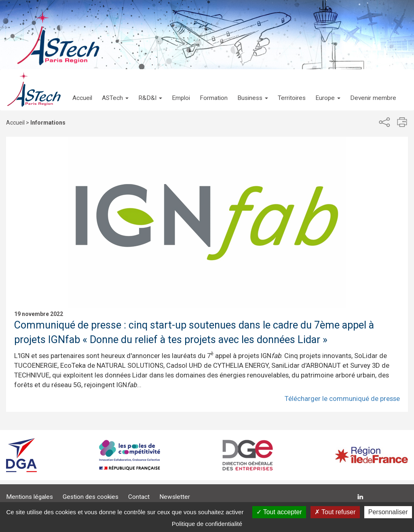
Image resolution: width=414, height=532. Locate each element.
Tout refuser (335, 512)
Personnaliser (388, 512)
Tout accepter (279, 512)
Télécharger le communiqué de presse (342, 398)
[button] (115, 90)
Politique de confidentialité (207, 524)
